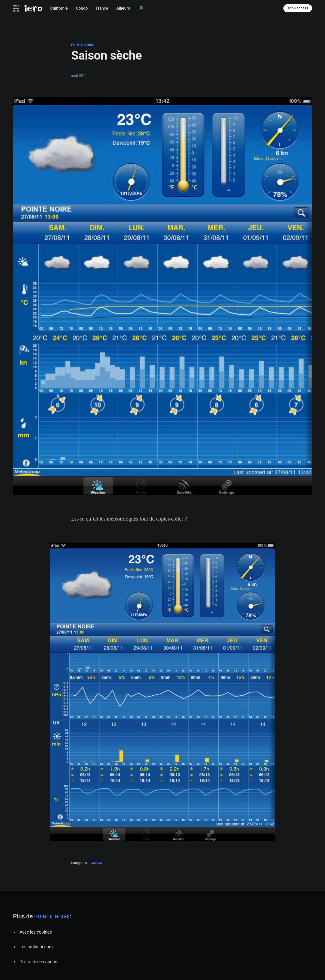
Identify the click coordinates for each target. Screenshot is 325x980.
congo (96, 863)
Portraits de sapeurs (39, 962)
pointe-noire (83, 45)
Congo (82, 8)
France (102, 8)
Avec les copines (36, 932)
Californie (59, 8)
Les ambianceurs (36, 947)
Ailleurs (123, 8)
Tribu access (298, 8)
